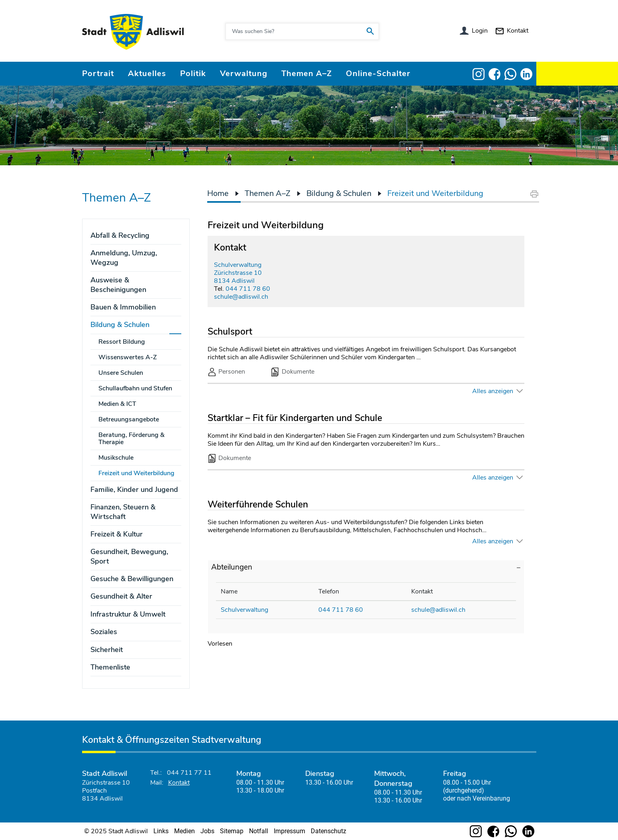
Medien (184, 831)
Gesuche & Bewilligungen (132, 579)
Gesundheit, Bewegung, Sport (129, 556)
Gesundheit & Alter (121, 596)
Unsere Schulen (121, 373)
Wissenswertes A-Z (128, 357)
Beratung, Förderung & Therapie (131, 439)
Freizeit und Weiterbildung (140, 473)
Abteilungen (232, 567)
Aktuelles (147, 73)
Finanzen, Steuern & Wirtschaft (123, 512)
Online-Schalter (378, 73)
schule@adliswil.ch (241, 297)
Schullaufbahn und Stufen (135, 388)
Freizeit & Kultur (117, 534)
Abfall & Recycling (120, 235)
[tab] (366, 567)
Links (161, 831)
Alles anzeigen (493, 391)
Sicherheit (107, 650)
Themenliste (110, 667)
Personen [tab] (227, 372)
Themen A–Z (307, 73)
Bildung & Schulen (120, 325)
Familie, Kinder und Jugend (134, 490)
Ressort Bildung (122, 342)
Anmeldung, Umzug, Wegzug (124, 257)
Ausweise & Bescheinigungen (118, 285)
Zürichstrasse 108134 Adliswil (238, 277)
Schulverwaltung (238, 265)
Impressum (289, 831)
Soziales (104, 632)
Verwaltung (244, 73)
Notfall (259, 831)
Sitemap (232, 831)
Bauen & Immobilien (123, 307)
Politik (193, 73)
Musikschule (116, 458)
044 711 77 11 (189, 773)
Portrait (98, 73)
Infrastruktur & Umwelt (128, 614)
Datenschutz (329, 831)
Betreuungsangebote (129, 419)
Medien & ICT (117, 404)
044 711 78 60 (248, 289)
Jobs (207, 831)
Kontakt (518, 31)
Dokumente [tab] (292, 372)
